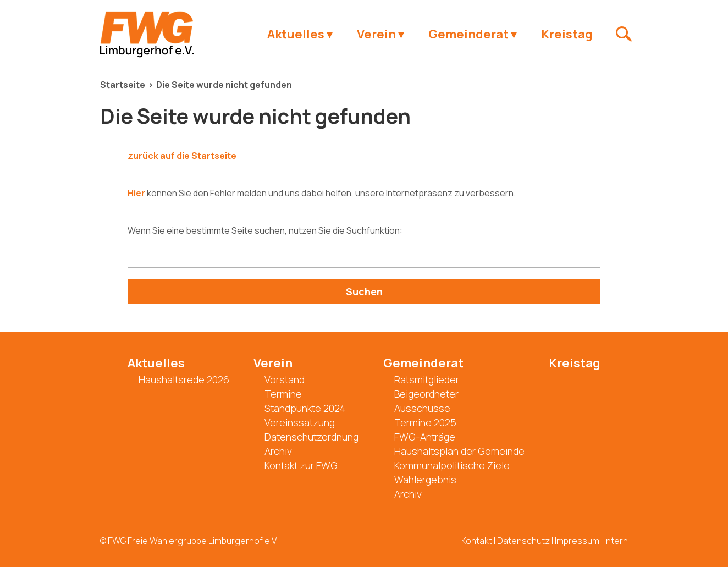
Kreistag (567, 34)
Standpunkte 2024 (305, 408)
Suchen (364, 291)
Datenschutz (523, 541)
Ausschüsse (422, 408)
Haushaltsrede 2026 (184, 379)
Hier (136, 193)
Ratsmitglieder (427, 379)
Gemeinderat (468, 34)
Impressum (577, 541)
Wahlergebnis (425, 480)
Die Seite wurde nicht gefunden (224, 85)
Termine (283, 394)
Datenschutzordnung (311, 437)
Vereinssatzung (300, 422)
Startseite (123, 85)
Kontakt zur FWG (301, 465)
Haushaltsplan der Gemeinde (459, 451)
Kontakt (477, 541)
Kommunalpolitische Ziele (452, 465)
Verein (376, 34)
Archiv (278, 451)
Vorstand (285, 379)
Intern (616, 541)
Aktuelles (296, 34)
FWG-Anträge (425, 437)
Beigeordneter (426, 394)
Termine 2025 (425, 422)
